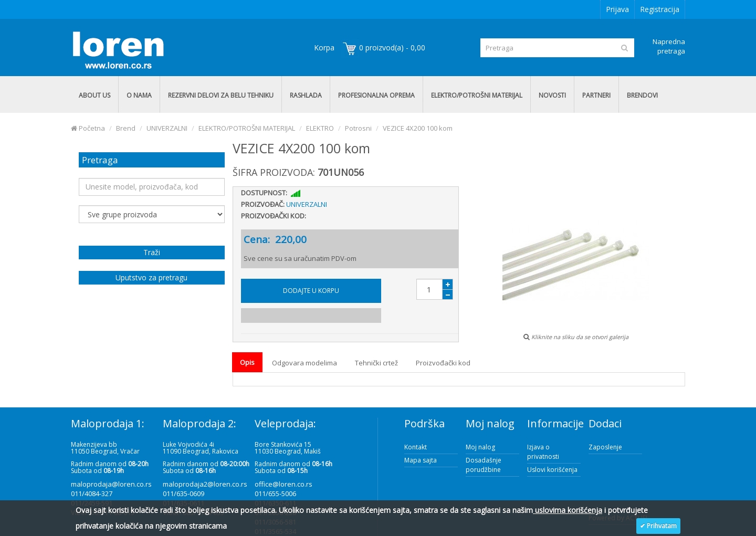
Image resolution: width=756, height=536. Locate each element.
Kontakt (416, 447)
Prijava (617, 9)
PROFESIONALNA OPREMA (376, 95)
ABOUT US (94, 95)
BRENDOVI (642, 95)
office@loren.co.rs (283, 484)
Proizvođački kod (443, 363)
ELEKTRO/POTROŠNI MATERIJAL (477, 95)
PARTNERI (596, 95)
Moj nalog (480, 447)
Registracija (660, 9)
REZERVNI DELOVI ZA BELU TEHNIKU (221, 95)
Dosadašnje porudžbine (484, 465)
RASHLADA (306, 95)
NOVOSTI (552, 95)
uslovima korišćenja (568, 510)
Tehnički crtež (376, 363)
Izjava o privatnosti (543, 452)
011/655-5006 (275, 493)
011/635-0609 (183, 493)
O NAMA (139, 95)
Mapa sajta (421, 460)
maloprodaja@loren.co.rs (111, 484)
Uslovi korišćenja (552, 470)
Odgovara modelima (304, 363)
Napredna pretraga (669, 46)
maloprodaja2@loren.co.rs (205, 484)
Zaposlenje (605, 447)
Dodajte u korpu (311, 291)
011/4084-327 (92, 493)
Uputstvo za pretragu (151, 277)
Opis (247, 362)
